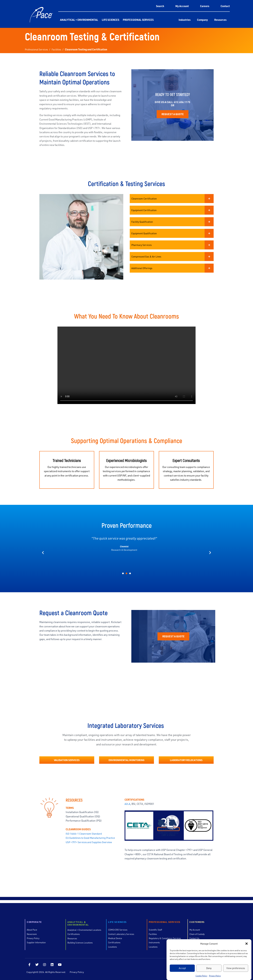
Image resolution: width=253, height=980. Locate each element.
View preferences (236, 968)
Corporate (34, 924)
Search (160, 6)
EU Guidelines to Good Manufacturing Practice (92, 842)
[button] (247, 944)
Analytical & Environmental (78, 925)
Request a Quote (173, 119)
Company (202, 20)
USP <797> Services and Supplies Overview (91, 846)
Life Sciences (111, 20)
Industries (185, 20)
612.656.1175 (182, 107)
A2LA (128, 808)
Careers (205, 6)
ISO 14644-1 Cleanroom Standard (85, 838)
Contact (225, 6)
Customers (197, 924)
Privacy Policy (215, 976)
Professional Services (138, 20)
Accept (182, 968)
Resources (220, 20)
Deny (209, 968)
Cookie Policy (201, 976)
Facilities (59, 49)
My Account (182, 6)
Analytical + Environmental (79, 20)
